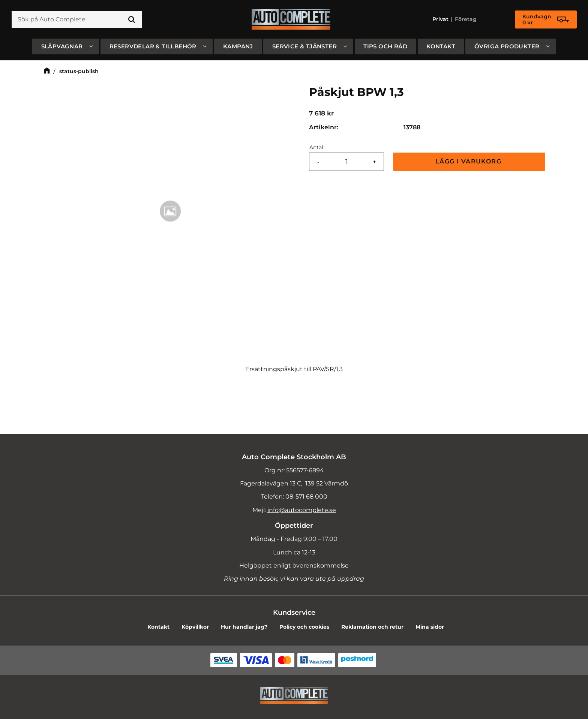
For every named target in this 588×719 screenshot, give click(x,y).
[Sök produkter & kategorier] (77, 19)
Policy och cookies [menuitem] (304, 627)
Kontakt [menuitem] (441, 46)
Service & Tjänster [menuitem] (304, 46)
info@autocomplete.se (302, 510)
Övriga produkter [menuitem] (507, 46)
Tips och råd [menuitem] (385, 46)
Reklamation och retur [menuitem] (372, 627)
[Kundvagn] (546, 19)
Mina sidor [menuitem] (430, 627)
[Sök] (132, 19)
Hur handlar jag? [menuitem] (244, 627)
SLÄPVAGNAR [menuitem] (62, 46)
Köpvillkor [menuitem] (195, 627)
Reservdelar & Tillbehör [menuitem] (153, 46)
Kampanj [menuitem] (238, 46)
